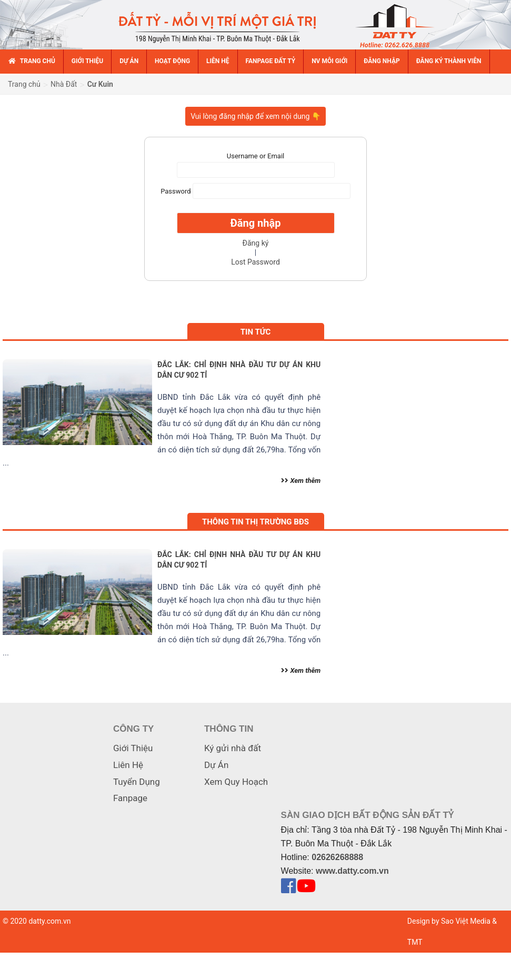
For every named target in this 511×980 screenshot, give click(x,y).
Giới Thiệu (133, 748)
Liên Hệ (128, 765)
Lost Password (255, 262)
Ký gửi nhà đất (233, 748)
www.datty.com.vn (352, 871)
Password (176, 191)
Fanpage (130, 798)
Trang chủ (24, 84)
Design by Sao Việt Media (449, 921)
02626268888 (337, 857)
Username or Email (255, 156)
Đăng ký (256, 243)
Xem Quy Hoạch (236, 782)
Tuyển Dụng (137, 782)
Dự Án (216, 765)
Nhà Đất (64, 84)
